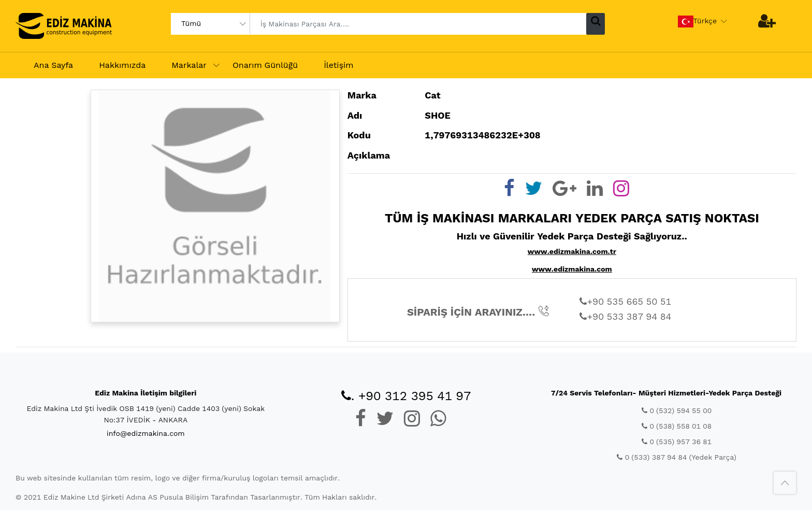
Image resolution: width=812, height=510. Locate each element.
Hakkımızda (122, 65)
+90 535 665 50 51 (625, 301)
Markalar (189, 65)
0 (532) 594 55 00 (677, 410)
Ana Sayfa (53, 65)
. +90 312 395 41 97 (406, 396)
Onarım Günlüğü (265, 65)
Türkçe (698, 22)
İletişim (338, 65)
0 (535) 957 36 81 (677, 442)
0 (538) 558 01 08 (677, 426)
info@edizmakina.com (146, 433)
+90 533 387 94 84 (625, 316)
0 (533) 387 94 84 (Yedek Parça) (676, 457)
